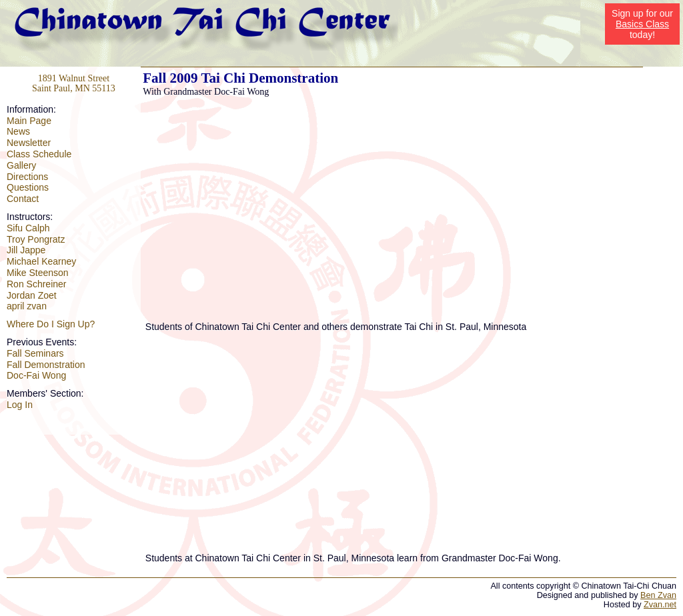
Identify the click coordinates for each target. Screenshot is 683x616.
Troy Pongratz (36, 239)
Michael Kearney (41, 261)
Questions (28, 187)
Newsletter (29, 143)
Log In (20, 405)
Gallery (21, 165)
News (18, 131)
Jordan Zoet (32, 295)
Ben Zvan (658, 595)
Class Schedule (39, 154)
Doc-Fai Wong (36, 375)
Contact (23, 199)
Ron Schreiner (37, 284)
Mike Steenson (38, 273)
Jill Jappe (26, 250)
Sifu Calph (28, 228)
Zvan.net (660, 605)
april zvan (27, 306)
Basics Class (642, 24)
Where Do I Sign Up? (51, 324)
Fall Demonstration (46, 365)
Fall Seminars (35, 353)
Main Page (29, 121)
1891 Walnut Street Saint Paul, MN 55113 (74, 83)
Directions (27, 177)
